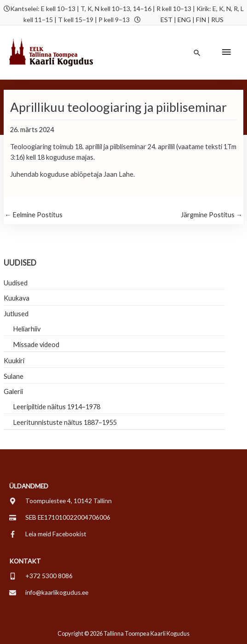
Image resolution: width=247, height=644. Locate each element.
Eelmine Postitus (34, 215)
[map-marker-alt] (60, 501)
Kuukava (17, 298)
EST (167, 20)
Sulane (14, 376)
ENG (184, 20)
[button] (197, 53)
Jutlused (16, 314)
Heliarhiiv (27, 329)
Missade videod (36, 345)
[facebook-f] (48, 534)
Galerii (13, 392)
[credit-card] (60, 517)
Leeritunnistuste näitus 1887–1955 (65, 422)
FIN (201, 20)
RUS (217, 20)
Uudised (16, 283)
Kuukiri (14, 361)
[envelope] (49, 592)
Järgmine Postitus (212, 215)
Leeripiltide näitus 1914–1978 (57, 407)
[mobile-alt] (41, 576)
